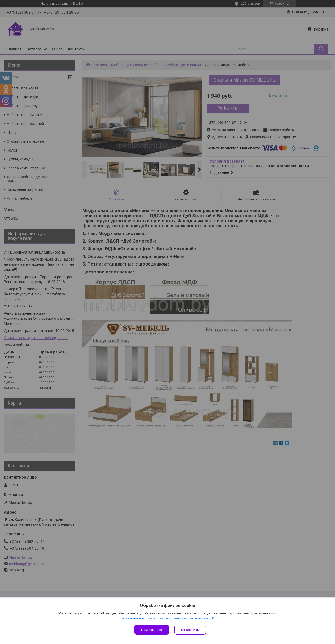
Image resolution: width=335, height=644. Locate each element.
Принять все (152, 630)
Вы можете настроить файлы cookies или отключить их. (166, 618)
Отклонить (190, 630)
